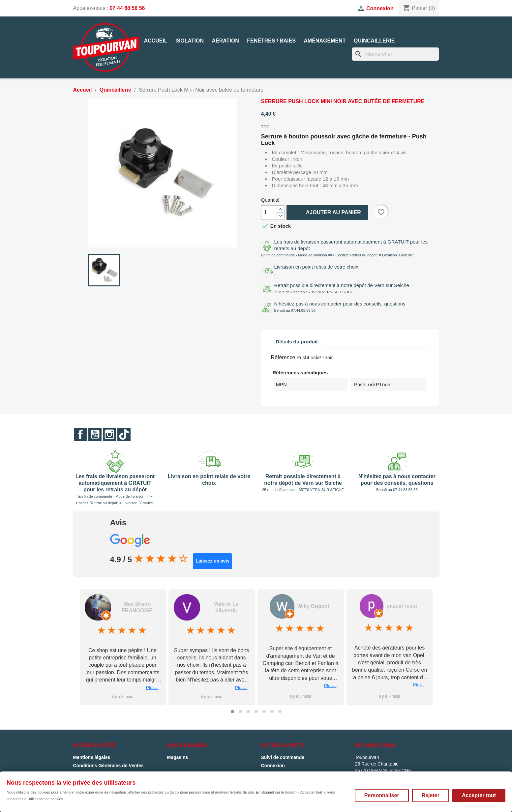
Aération (225, 41)
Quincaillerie (374, 41)
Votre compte (282, 746)
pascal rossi (402, 606)
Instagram (109, 434)
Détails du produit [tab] (297, 342)
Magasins (178, 757)
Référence (283, 357)
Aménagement (325, 41)
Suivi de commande (283, 757)
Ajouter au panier (327, 213)
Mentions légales (92, 757)
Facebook (80, 434)
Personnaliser (382, 795)
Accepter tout (479, 795)
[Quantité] (269, 213)
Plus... (152, 688)
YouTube (95, 434)
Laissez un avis (212, 561)
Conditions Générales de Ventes (108, 766)
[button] (232, 711)
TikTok (124, 434)
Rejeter (431, 795)
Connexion (273, 766)
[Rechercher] (395, 54)
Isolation (190, 41)
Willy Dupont (314, 606)
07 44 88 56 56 (127, 8)
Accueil (156, 41)
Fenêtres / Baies (271, 41)
